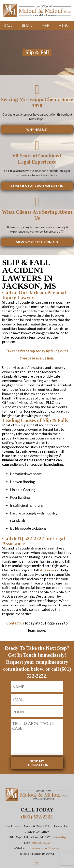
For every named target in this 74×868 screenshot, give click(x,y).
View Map (60, 837)
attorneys (47, 570)
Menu (63, 25)
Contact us (15, 623)
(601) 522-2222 (37, 817)
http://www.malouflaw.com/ (43, 848)
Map (45, 25)
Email (27, 25)
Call (8, 25)
